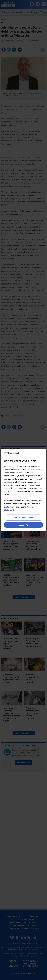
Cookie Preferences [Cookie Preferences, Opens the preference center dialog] (23, 518)
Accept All (24, 525)
